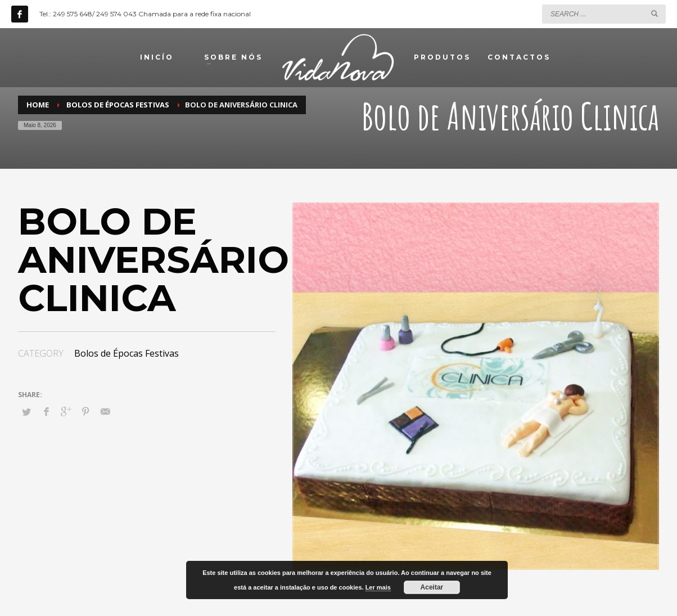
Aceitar (432, 587)
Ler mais (378, 587)
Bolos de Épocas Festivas (127, 353)
